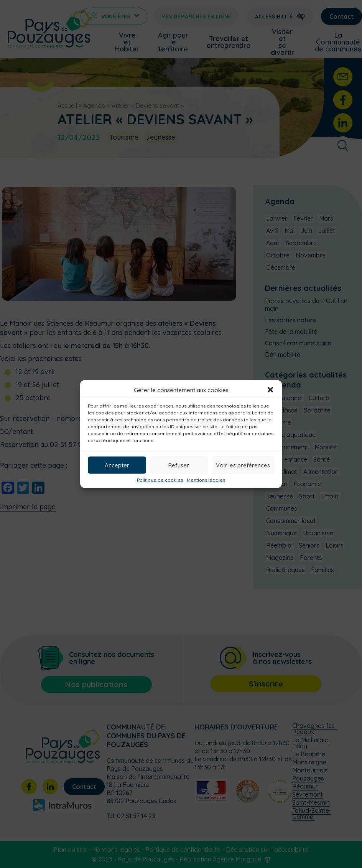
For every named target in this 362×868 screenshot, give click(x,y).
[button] (270, 390)
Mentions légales (206, 480)
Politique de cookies (160, 480)
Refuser (179, 465)
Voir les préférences (243, 465)
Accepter (117, 465)
